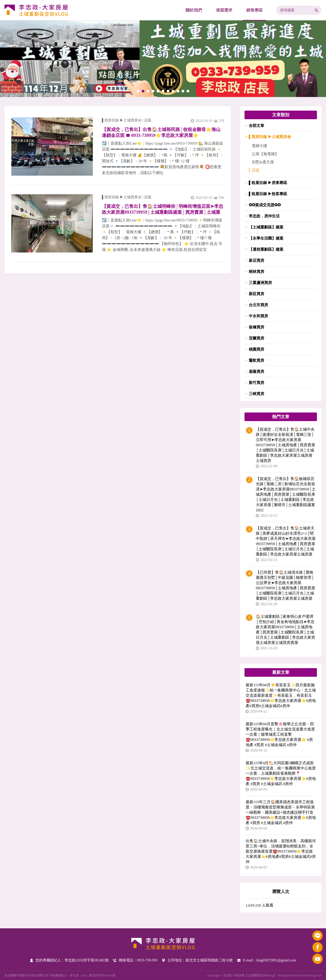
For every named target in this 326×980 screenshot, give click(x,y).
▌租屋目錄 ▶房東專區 (268, 183)
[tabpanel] (163, 59)
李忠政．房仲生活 (264, 216)
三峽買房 (256, 394)
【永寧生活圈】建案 (266, 238)
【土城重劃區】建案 (266, 227)
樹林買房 (256, 272)
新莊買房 (256, 294)
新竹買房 (256, 383)
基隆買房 (256, 372)
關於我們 (194, 10)
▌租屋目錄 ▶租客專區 (268, 194)
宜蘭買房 (256, 338)
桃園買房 (256, 349)
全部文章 (256, 126)
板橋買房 (256, 327)
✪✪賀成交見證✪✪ (265, 205)
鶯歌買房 (256, 360)
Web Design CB (312, 975)
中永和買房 (258, 316)
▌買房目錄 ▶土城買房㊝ (122, 120)
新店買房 (256, 261)
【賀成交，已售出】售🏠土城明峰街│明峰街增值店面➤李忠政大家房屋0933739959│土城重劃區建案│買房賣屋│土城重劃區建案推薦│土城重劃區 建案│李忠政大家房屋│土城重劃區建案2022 (163, 209)
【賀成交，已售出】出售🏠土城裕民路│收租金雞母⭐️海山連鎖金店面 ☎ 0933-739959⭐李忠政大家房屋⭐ (161, 132)
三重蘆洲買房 (260, 283)
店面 (148, 120)
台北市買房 (258, 305)
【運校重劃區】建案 (266, 249)
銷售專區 (254, 10)
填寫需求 (224, 10)
